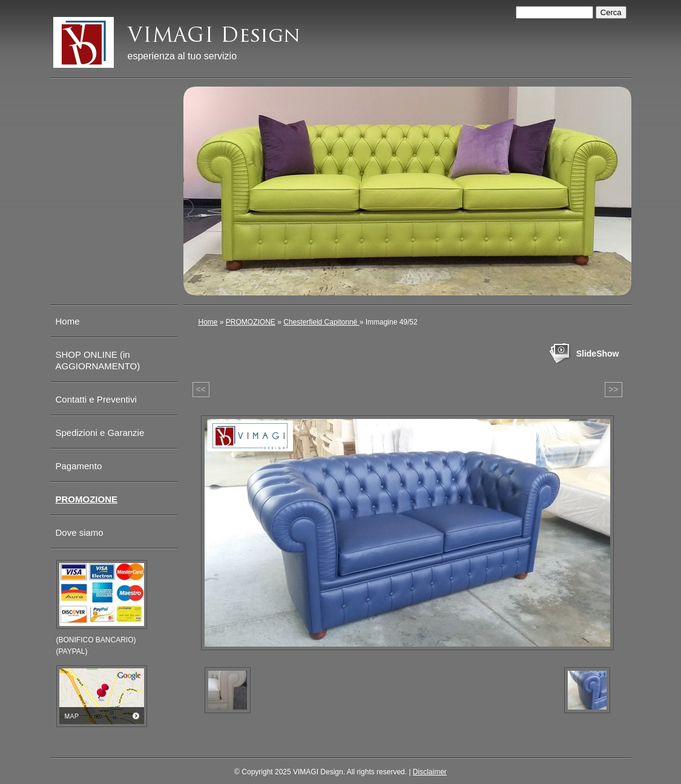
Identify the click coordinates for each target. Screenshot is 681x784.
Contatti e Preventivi (96, 399)
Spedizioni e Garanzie (100, 433)
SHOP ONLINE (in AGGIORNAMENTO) (98, 360)
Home (208, 322)
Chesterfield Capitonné (321, 322)
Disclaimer (430, 772)
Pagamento (79, 466)
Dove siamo (80, 532)
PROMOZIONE (251, 322)
